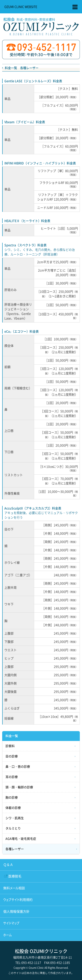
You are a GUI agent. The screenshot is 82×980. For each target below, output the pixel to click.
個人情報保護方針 (16, 912)
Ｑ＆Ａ (8, 865)
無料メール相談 (14, 888)
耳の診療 (12, 777)
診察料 (10, 746)
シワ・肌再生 (15, 818)
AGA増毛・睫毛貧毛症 (21, 839)
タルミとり (13, 828)
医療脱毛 (15, 876)
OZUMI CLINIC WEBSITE (21, 7)
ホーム (8, 935)
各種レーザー (15, 849)
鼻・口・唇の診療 (18, 767)
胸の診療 (12, 797)
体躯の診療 (13, 808)
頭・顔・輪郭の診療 (19, 787)
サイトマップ (11, 923)
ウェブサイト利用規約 (18, 900)
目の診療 (12, 756)
